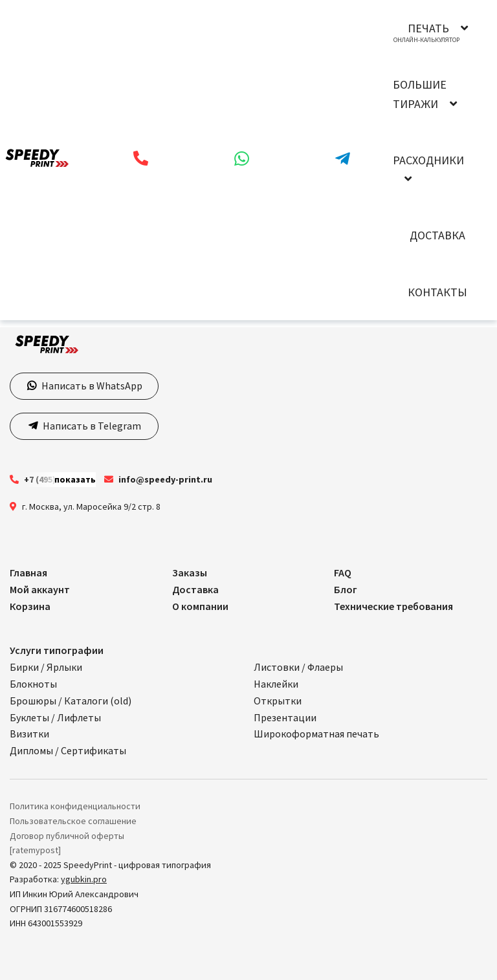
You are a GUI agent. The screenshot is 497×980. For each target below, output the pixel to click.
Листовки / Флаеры (298, 667)
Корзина (30, 606)
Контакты (437, 292)
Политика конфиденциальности (75, 806)
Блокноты (33, 684)
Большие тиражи (420, 94)
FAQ (343, 572)
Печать (428, 28)
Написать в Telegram (91, 426)
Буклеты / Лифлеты (55, 717)
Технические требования (393, 606)
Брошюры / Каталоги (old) (71, 701)
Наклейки (276, 684)
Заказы (190, 572)
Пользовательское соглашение (73, 821)
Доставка (437, 235)
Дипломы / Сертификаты (68, 750)
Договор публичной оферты (67, 836)
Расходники (428, 160)
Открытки (278, 701)
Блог (346, 589)
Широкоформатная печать (316, 734)
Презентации (285, 717)
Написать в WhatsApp (91, 386)
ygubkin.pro (84, 879)
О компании (200, 606)
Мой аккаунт (40, 589)
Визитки (29, 734)
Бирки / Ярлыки (46, 667)
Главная (28, 572)
